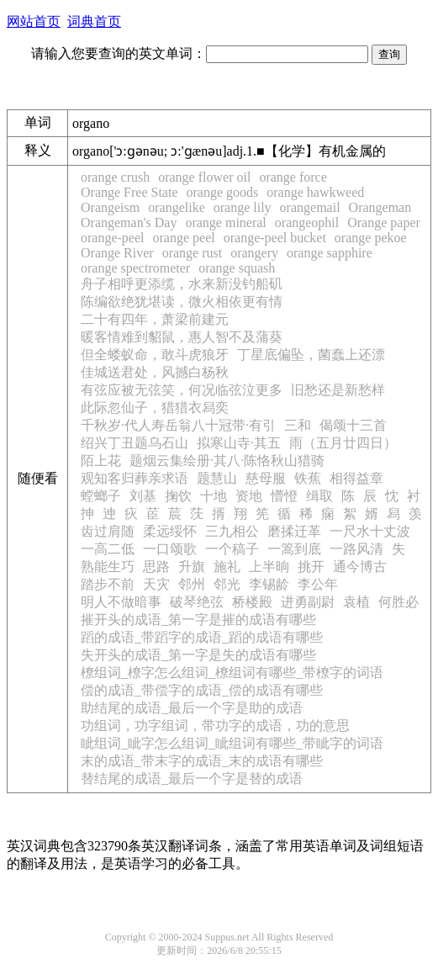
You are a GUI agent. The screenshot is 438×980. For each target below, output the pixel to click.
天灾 (156, 584)
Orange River (117, 253)
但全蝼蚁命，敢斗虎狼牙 (155, 355)
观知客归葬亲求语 (135, 478)
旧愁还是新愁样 (338, 390)
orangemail (310, 207)
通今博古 (360, 567)
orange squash (237, 268)
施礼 (227, 567)
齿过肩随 (108, 531)
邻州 (192, 584)
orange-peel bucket (275, 238)
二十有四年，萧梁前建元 (155, 319)
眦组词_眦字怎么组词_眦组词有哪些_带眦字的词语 (232, 743)
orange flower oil (204, 177)
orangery (254, 253)
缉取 (319, 496)
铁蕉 (308, 478)
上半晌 (269, 567)
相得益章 (356, 478)
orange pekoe (371, 238)
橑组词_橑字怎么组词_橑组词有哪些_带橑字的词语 (232, 673)
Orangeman (380, 207)
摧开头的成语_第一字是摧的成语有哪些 (198, 620)
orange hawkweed (315, 192)
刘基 (143, 496)
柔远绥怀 (170, 531)
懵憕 (284, 496)
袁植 (356, 602)
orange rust (193, 253)
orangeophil (307, 222)
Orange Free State (129, 192)
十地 (214, 496)
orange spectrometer (135, 268)
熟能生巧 (108, 567)
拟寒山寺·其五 (239, 443)
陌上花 (101, 461)
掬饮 (178, 496)
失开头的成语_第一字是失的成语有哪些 (198, 655)
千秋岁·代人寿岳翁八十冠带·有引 (178, 425)
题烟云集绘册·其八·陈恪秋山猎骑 (227, 461)
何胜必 (398, 602)
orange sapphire (330, 253)
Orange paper (384, 222)
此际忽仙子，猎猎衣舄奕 (155, 408)
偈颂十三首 (353, 425)
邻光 (227, 584)
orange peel (184, 238)
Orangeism (110, 207)
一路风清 (356, 549)
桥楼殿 (252, 602)
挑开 (311, 567)
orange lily (243, 207)
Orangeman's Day (129, 222)
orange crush (115, 177)
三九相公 (232, 531)
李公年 (318, 584)
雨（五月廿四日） (343, 443)
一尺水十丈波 (370, 531)
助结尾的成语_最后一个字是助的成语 (192, 708)
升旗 (192, 567)
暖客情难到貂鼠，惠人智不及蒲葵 (182, 337)
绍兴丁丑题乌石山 (135, 443)
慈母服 (266, 478)
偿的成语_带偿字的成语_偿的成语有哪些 (202, 690)
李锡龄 (269, 584)
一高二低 (108, 549)
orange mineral (225, 222)
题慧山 (217, 478)
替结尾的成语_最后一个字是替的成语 (192, 779)
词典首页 (94, 21)
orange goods (223, 192)
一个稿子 (232, 549)
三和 (298, 425)
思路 (156, 567)
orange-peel (113, 238)
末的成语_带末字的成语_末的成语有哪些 (202, 761)
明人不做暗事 (121, 602)
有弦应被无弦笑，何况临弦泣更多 (182, 390)
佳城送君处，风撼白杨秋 (155, 372)
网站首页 (34, 21)
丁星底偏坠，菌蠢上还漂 (311, 355)
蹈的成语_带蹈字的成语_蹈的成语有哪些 (202, 637)
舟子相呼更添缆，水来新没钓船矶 (182, 284)
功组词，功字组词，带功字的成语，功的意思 (215, 726)
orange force (293, 177)
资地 (249, 496)
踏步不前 (108, 584)
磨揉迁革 (294, 531)
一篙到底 (294, 549)
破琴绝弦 (197, 602)
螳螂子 (101, 496)
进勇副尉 (308, 602)
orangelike (177, 207)
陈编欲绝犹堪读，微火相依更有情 (182, 302)
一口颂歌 (170, 549)
